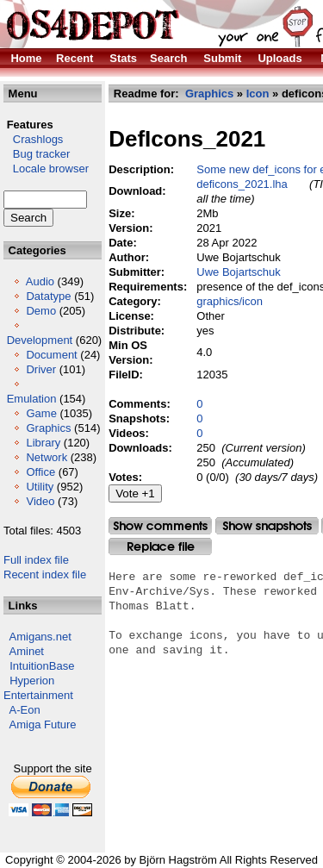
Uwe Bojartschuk (239, 272)
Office (40, 472)
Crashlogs (33, 139)
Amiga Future (43, 724)
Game (41, 413)
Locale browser (46, 169)
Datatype (48, 296)
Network (47, 457)
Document (51, 355)
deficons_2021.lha (242, 184)
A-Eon (25, 710)
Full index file (36, 560)
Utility (40, 487)
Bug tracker (37, 154)
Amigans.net (40, 637)
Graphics (48, 428)
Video (40, 501)
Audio (40, 281)
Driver (41, 369)
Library (43, 443)
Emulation (32, 399)
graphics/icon (230, 301)
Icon (258, 94)
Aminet (27, 651)
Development (40, 340)
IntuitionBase (42, 666)
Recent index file (45, 575)
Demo (41, 311)
